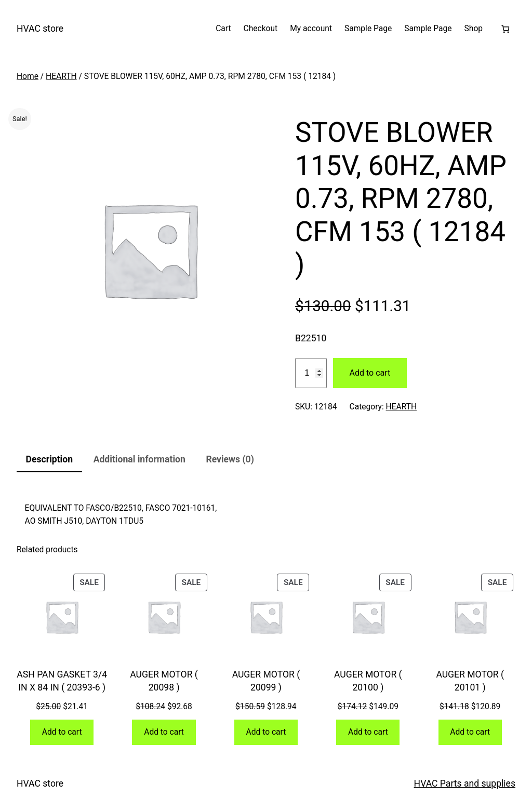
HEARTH (61, 76)
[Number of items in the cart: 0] (505, 29)
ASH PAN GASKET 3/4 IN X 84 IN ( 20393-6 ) (62, 681)
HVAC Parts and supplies (465, 784)
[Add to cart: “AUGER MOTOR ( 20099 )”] (266, 733)
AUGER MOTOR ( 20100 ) (368, 681)
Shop (474, 29)
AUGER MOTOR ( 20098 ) (164, 681)
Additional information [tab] (139, 459)
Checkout (261, 29)
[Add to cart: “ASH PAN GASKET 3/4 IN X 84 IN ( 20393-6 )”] (62, 733)
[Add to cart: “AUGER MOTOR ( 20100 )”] (368, 733)
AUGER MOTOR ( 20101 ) (470, 681)
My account (311, 29)
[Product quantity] (311, 373)
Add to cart (370, 373)
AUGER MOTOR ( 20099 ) (266, 681)
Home (28, 76)
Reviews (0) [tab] (230, 459)
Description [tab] (49, 459)
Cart (223, 29)
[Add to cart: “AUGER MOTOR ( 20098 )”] (164, 733)
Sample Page (368, 29)
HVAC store (40, 29)
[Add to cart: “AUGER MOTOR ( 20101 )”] (470, 733)
